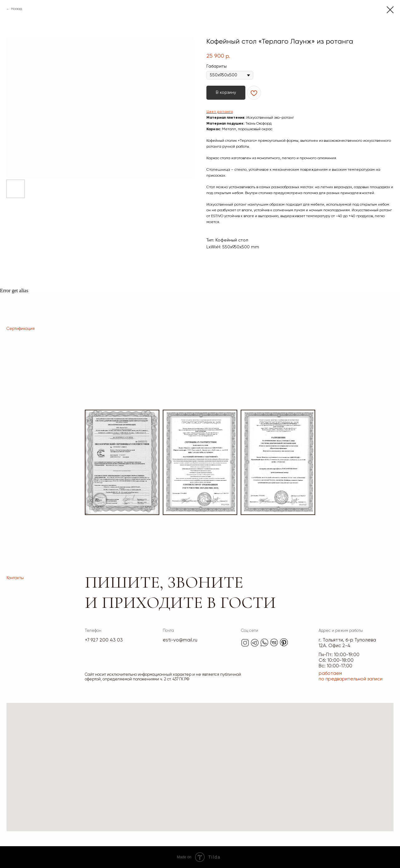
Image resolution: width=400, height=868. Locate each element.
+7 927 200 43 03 (104, 640)
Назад (17, 9)
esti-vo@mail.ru (180, 640)
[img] (245, 643)
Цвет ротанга (220, 112)
